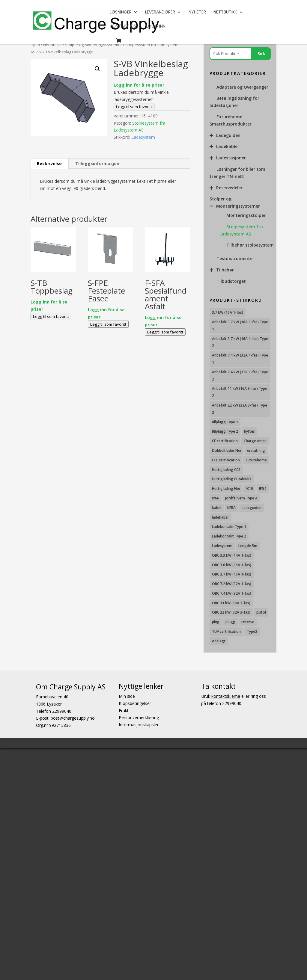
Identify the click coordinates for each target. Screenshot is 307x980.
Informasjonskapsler (139, 725)
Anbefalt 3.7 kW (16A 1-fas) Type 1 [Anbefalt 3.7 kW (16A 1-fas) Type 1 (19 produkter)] (240, 326)
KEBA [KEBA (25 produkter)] (231, 508)
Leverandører (160, 12)
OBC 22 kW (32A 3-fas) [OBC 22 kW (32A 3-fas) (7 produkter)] (231, 612)
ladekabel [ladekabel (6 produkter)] (220, 517)
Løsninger (121, 12)
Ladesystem (143, 137)
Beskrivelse (49, 163)
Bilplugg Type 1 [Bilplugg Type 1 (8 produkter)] (225, 422)
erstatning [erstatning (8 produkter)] (256, 450)
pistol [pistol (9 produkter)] (261, 612)
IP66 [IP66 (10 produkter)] (216, 498)
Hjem (35, 45)
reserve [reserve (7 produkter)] (248, 622)
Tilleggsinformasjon (97, 163)
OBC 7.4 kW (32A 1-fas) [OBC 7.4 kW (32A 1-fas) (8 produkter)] (232, 593)
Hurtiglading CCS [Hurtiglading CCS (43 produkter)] (226, 470)
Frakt (124, 710)
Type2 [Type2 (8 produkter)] (252, 631)
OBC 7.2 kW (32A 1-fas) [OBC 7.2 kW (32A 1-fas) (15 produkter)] (232, 584)
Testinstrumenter (235, 258)
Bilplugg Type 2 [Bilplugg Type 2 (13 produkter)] (225, 431)
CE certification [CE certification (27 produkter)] (225, 441)
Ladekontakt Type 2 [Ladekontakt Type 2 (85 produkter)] (229, 536)
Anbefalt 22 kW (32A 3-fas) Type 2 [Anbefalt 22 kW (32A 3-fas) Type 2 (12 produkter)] (240, 409)
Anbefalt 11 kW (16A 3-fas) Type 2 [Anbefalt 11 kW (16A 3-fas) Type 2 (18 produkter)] (240, 392)
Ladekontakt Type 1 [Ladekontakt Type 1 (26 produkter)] (229, 527)
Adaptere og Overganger (242, 87)
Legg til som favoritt (134, 107)
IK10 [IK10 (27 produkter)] (249, 489)
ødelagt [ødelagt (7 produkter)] (219, 641)
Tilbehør (225, 270)
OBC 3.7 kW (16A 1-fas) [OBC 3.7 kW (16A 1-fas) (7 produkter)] (232, 574)
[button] (97, 69)
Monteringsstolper (246, 215)
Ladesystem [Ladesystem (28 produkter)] (222, 546)
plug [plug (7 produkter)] (216, 622)
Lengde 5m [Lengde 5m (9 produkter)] (248, 546)
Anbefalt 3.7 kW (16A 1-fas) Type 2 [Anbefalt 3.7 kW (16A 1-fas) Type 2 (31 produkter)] (240, 342)
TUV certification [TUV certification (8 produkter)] (226, 631)
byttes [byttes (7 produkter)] (249, 431)
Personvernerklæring (139, 717)
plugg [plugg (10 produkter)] (230, 622)
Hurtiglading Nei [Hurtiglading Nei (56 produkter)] (226, 489)
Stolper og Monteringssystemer (94, 45)
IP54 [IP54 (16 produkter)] (263, 489)
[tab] (49, 164)
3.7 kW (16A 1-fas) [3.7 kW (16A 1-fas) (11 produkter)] (228, 312)
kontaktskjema (226, 696)
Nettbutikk (225, 12)
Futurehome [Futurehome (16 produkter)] (256, 460)
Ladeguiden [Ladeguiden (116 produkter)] (252, 508)
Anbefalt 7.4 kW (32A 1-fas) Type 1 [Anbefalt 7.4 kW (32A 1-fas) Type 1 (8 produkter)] (240, 359)
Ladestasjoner (231, 158)
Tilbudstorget (231, 281)
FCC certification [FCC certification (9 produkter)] (226, 460)
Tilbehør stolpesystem (250, 245)
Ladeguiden (228, 135)
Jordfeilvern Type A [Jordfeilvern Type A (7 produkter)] (241, 498)
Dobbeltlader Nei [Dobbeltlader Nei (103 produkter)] (227, 450)
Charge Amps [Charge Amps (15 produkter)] (255, 441)
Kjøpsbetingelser (135, 703)
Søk (261, 54)
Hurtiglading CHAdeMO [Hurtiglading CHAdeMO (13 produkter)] (232, 479)
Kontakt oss (124, 27)
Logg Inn (156, 27)
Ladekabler (228, 146)
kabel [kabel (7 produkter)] (217, 508)
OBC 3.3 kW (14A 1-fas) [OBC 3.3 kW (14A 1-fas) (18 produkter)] (232, 555)
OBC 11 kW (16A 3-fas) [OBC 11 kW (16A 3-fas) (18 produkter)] (231, 603)
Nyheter (197, 12)
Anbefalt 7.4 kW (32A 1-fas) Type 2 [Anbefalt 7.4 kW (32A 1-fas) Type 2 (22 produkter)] (240, 376)
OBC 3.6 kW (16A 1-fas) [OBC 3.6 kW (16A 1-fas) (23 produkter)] (232, 565)
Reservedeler (229, 188)
